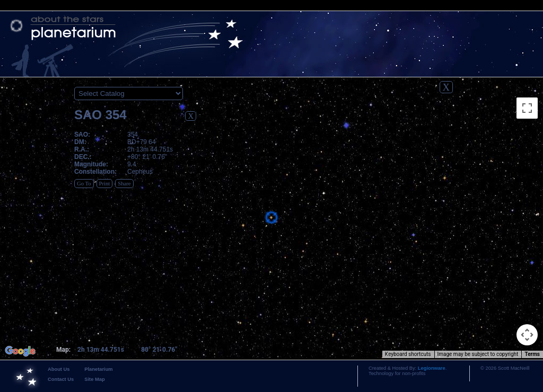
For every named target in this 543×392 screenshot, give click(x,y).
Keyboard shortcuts (408, 354)
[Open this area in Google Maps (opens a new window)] (20, 351)
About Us (59, 369)
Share (124, 184)
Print (105, 184)
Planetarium (98, 369)
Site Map (94, 379)
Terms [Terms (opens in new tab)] (532, 354)
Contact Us (61, 379)
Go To (84, 184)
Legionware (432, 368)
